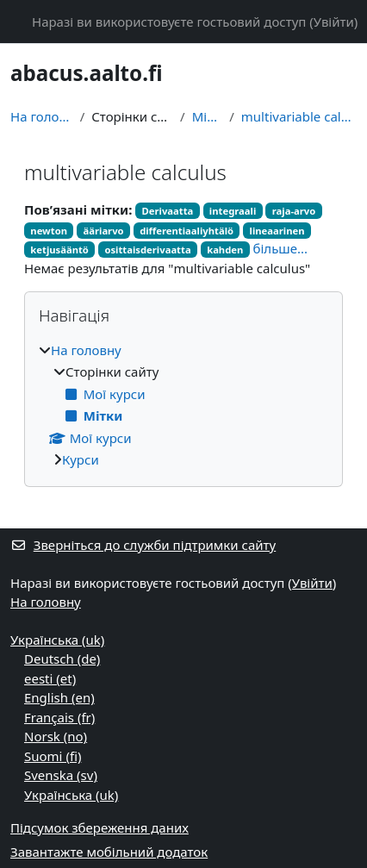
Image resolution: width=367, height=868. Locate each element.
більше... (281, 248)
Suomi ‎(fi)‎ (53, 756)
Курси (81, 459)
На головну (42, 116)
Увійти (334, 22)
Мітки (208, 116)
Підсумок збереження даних (100, 827)
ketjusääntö (59, 250)
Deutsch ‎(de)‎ (62, 659)
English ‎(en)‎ (59, 697)
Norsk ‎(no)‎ (56, 736)
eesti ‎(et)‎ (50, 678)
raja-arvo (294, 211)
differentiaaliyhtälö (187, 231)
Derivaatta (168, 211)
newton (49, 231)
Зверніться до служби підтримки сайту (143, 545)
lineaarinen (277, 231)
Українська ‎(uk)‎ (57, 640)
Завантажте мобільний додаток (109, 852)
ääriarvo (104, 231)
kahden (225, 250)
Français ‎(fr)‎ (59, 717)
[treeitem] (183, 405)
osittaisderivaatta (147, 250)
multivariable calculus (299, 116)
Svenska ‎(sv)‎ (61, 775)
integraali (233, 211)
